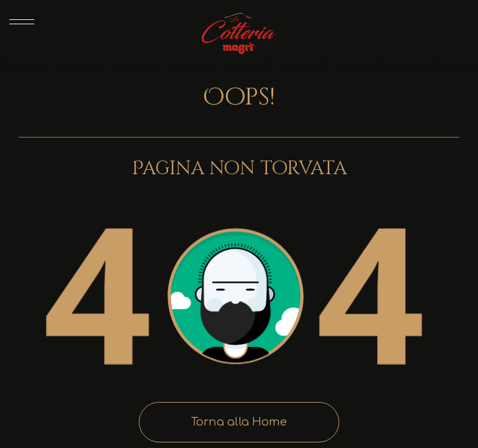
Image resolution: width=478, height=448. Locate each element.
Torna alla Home (239, 422)
